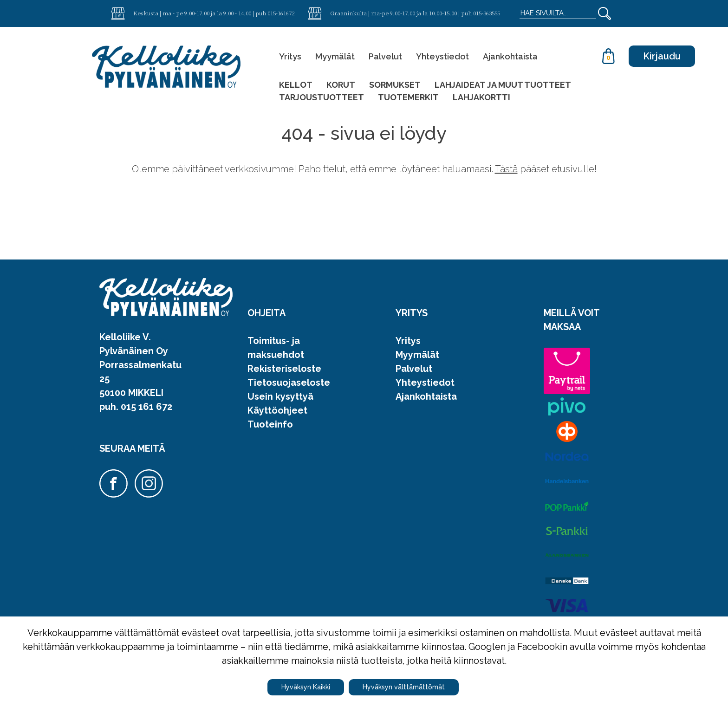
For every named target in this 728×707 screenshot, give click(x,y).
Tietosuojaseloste (289, 383)
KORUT (341, 85)
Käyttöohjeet (277, 410)
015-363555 (487, 13)
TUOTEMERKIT (408, 97)
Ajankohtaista (510, 56)
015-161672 (281, 13)
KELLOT (296, 85)
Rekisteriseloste (284, 369)
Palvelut (385, 56)
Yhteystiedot (442, 56)
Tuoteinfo (270, 424)
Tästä (506, 169)
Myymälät (335, 56)
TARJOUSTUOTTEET (322, 97)
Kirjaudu (662, 56)
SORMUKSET (395, 85)
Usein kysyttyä (280, 396)
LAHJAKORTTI (481, 97)
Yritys (290, 56)
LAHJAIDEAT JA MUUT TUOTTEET (503, 85)
